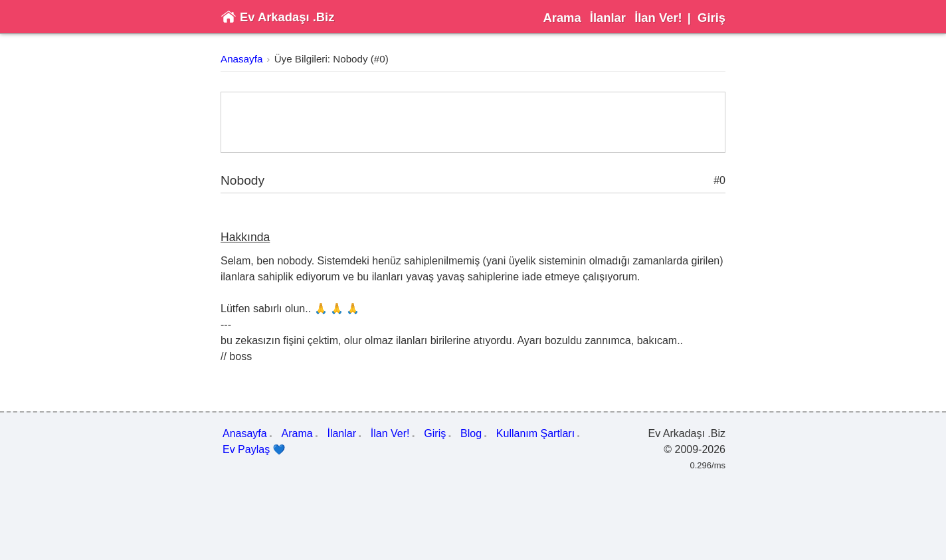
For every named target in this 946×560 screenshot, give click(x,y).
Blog (471, 433)
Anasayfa (241, 59)
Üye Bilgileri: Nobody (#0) (331, 59)
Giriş (711, 18)
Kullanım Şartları (535, 433)
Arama (562, 18)
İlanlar (608, 18)
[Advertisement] (473, 122)
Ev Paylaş (254, 450)
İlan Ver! (658, 18)
